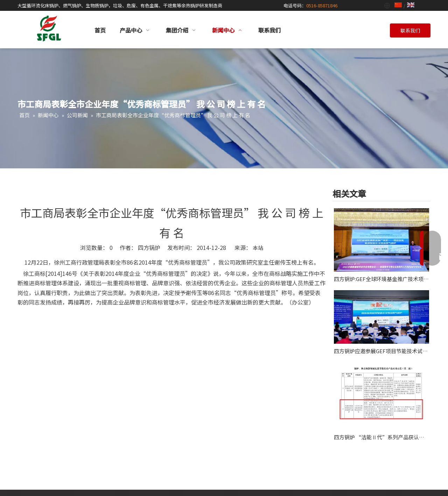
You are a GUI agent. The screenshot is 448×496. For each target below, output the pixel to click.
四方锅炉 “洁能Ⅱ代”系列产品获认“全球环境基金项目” (381, 437)
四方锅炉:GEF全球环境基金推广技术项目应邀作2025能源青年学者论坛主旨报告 (381, 279)
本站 (258, 248)
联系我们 (410, 30)
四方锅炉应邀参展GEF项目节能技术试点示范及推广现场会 (381, 351)
